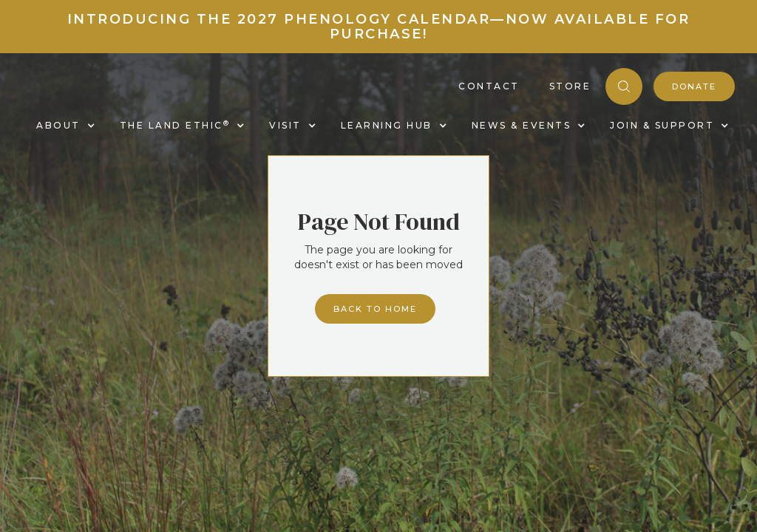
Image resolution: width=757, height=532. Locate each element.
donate (694, 86)
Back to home (375, 309)
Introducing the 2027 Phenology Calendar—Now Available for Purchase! (379, 27)
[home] (24, 103)
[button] (63, 126)
